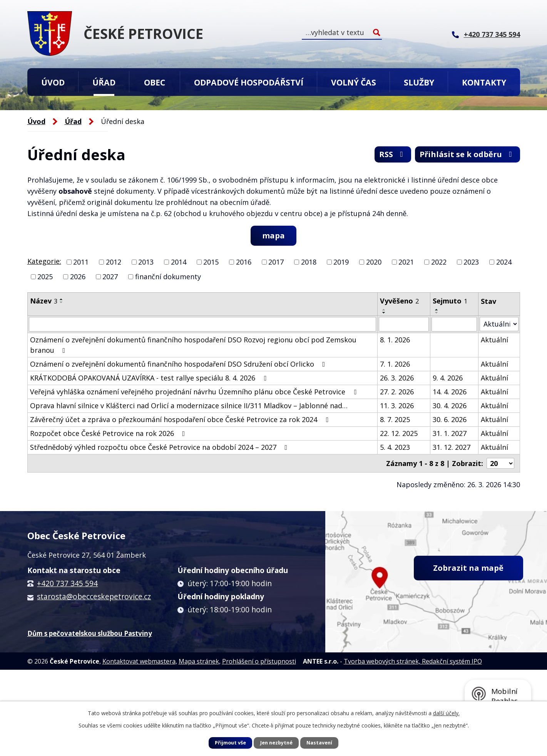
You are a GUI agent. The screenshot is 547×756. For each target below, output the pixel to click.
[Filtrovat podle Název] (203, 324)
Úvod (53, 82)
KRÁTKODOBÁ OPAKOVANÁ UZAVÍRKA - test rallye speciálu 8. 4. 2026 (150, 378)
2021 (406, 262)
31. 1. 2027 (450, 433)
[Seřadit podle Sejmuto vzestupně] (437, 310)
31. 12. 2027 (452, 447)
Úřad (104, 82)
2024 (504, 262)
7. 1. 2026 (395, 364)
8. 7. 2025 (395, 419)
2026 (78, 277)
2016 (244, 262)
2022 (439, 262)
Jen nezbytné (276, 743)
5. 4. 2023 (395, 447)
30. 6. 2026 (450, 419)
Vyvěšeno (399, 301)
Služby (419, 82)
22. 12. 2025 (399, 433)
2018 (309, 262)
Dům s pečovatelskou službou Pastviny (90, 633)
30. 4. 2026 (450, 406)
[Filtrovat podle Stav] (499, 324)
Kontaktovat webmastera (139, 661)
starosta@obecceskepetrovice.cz (94, 597)
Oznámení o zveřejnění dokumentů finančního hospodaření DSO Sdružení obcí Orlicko (179, 364)
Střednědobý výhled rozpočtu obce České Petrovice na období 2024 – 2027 (160, 447)
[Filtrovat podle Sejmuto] (454, 324)
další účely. (446, 713)
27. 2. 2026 (397, 392)
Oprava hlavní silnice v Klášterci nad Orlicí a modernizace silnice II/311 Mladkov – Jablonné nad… (189, 406)
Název (44, 301)
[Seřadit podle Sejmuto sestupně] (437, 313)
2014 (179, 262)
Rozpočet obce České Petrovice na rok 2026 (109, 433)
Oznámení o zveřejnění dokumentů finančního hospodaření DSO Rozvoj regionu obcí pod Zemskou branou (193, 345)
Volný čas (354, 82)
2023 (471, 262)
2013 (146, 262)
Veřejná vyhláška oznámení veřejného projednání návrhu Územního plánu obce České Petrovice (195, 392)
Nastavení (319, 743)
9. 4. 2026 (448, 378)
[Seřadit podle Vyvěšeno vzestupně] (384, 310)
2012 (114, 262)
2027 (110, 277)
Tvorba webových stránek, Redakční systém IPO (413, 661)
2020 (374, 262)
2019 (341, 262)
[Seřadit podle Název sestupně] (62, 302)
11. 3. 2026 (397, 406)
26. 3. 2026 (397, 378)
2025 (45, 277)
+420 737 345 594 (67, 583)
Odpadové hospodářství (249, 82)
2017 (276, 262)
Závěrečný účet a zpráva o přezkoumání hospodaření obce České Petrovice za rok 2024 (181, 419)
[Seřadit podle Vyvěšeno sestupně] (384, 313)
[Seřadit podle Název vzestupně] (62, 299)
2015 (211, 262)
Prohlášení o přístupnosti (259, 661)
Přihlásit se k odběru (468, 154)
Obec (155, 82)
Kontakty (484, 82)
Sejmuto (450, 301)
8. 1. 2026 (395, 340)
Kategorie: (44, 261)
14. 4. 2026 (450, 392)
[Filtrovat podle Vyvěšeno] (404, 324)
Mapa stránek (199, 661)
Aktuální (494, 340)
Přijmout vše (230, 743)
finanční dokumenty (168, 277)
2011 (81, 262)
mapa (273, 236)
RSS (393, 154)
